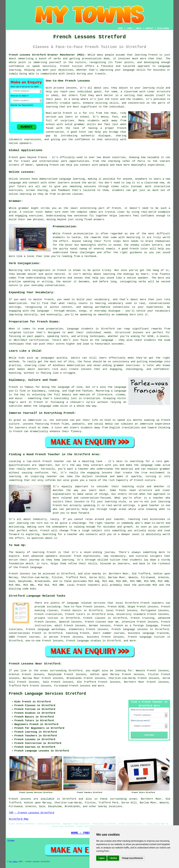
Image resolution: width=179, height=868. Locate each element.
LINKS (129, 28)
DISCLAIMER (163, 28)
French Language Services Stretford (47, 694)
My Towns (13, 862)
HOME (120, 28)
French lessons (80, 686)
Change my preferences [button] (132, 858)
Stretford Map (19, 819)
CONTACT (149, 28)
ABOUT (139, 28)
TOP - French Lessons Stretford (31, 813)
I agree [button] (101, 858)
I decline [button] (113, 858)
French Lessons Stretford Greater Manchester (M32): (47, 55)
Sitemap (11, 841)
